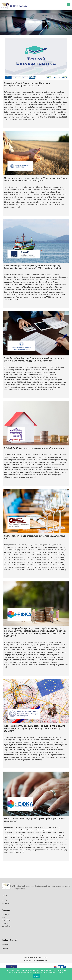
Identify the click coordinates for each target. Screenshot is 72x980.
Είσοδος (5, 945)
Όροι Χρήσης (43, 957)
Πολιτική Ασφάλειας (30, 957)
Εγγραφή (5, 948)
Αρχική (4, 900)
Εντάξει (37, 976)
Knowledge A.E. (42, 961)
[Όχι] (69, 975)
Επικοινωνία (6, 903)
